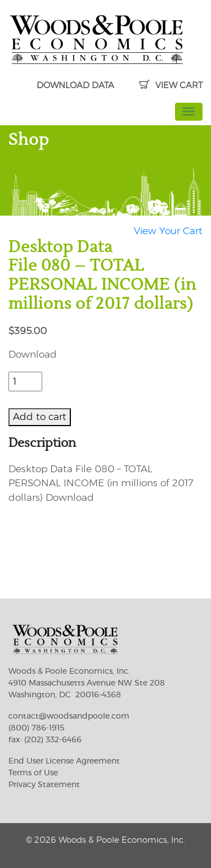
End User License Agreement (64, 761)
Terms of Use (33, 773)
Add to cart (40, 417)
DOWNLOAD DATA (75, 86)
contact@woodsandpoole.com (69, 716)
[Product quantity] (25, 382)
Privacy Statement (44, 785)
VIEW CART (171, 86)
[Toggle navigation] (189, 112)
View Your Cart (168, 231)
